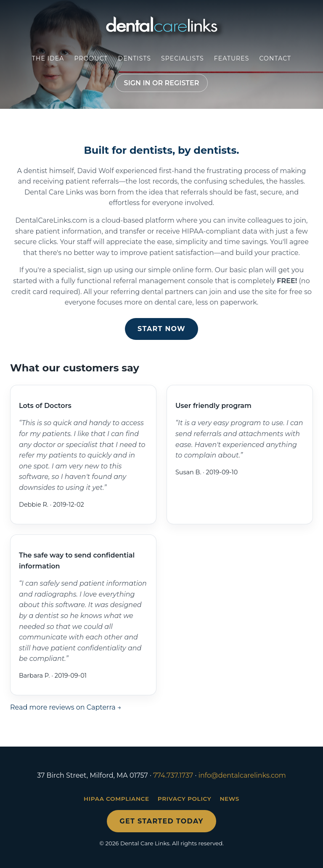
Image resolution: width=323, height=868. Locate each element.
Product (91, 58)
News (229, 799)
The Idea (48, 58)
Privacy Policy (185, 799)
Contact (275, 58)
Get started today (161, 821)
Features (232, 58)
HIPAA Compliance (116, 799)
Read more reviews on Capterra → (66, 707)
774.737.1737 (173, 775)
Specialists (183, 58)
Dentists (134, 58)
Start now (161, 329)
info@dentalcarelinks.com (242, 775)
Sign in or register (162, 83)
